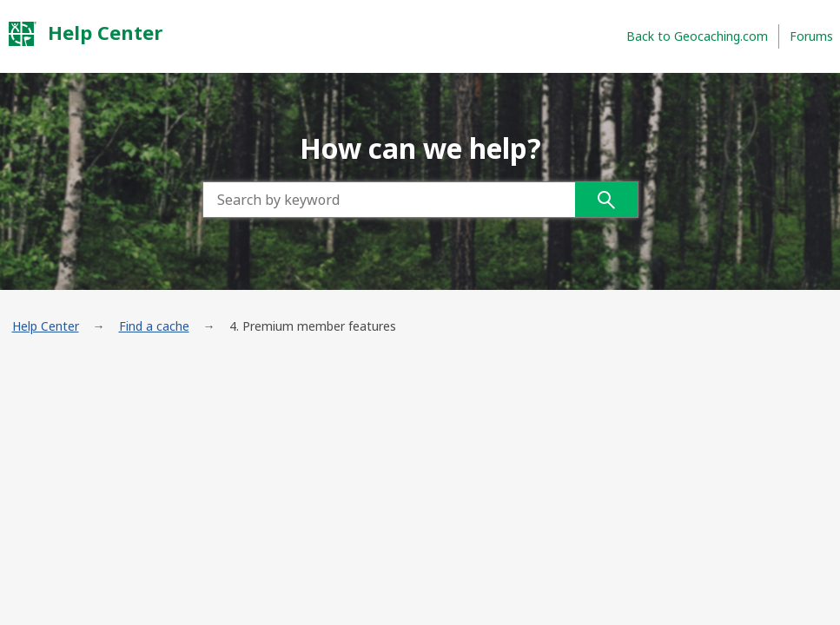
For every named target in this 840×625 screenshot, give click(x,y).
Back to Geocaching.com (697, 36)
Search (606, 200)
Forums (811, 36)
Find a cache (154, 326)
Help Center (85, 33)
